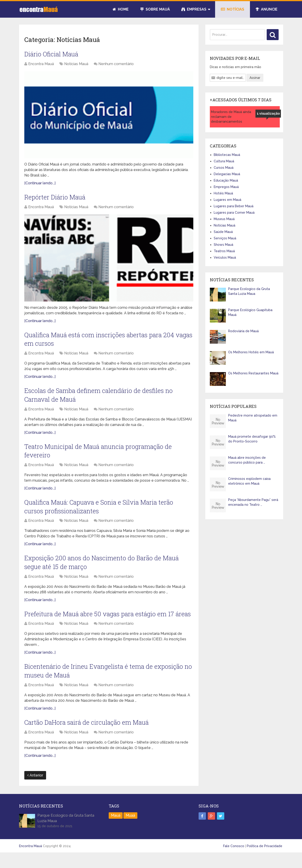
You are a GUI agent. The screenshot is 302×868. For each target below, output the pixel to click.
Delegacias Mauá (227, 174)
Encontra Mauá (41, 64)
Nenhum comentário (116, 64)
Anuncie (267, 9)
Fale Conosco (234, 860)
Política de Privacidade (265, 860)
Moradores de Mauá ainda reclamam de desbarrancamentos (231, 117)
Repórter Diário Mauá (55, 198)
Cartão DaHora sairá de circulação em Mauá (88, 737)
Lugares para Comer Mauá (234, 213)
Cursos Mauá (224, 168)
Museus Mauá (224, 219)
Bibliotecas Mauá (227, 155)
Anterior (35, 790)
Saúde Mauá (223, 232)
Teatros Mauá (224, 251)
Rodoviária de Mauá (243, 331)
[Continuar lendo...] (40, 184)
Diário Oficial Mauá (52, 54)
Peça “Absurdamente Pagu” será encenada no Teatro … (253, 502)
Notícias (233, 9)
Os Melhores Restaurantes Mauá (253, 373)
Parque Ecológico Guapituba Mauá (250, 312)
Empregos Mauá (226, 187)
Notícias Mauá (76, 64)
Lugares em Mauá (227, 200)
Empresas (194, 9)
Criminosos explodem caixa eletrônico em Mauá (249, 481)
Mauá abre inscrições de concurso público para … (247, 460)
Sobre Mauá (155, 9)
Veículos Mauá (225, 257)
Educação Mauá (226, 180)
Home (121, 9)
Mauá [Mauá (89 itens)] (116, 830)
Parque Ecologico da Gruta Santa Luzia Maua (249, 291)
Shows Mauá (223, 245)
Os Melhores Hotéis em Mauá (251, 352)
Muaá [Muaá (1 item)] (130, 830)
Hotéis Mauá (223, 193)
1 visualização (268, 113)
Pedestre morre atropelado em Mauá (253, 418)
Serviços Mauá (225, 238)
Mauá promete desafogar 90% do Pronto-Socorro (252, 439)
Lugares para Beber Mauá (234, 206)
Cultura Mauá (224, 161)
